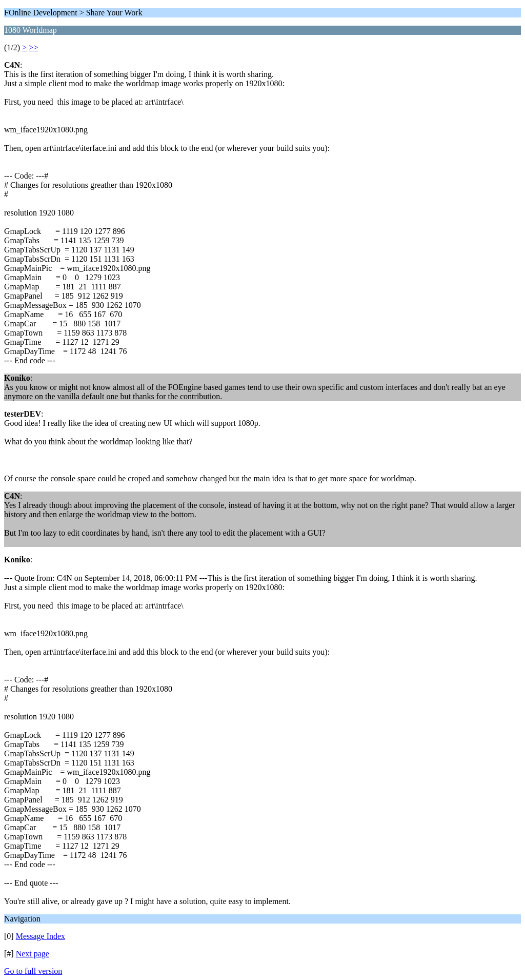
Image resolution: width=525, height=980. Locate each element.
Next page (33, 954)
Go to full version (33, 971)
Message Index (41, 936)
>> (33, 47)
